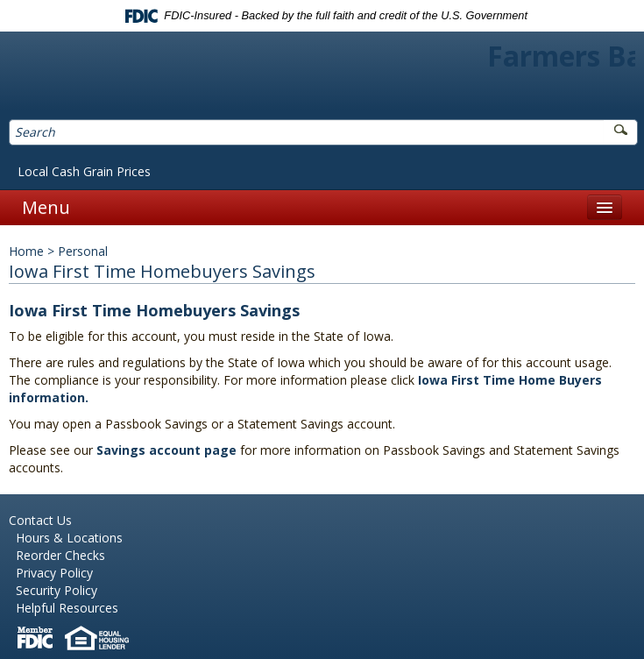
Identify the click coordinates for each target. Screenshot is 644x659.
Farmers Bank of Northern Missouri (322, 78)
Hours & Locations (69, 538)
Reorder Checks (60, 555)
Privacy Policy (54, 573)
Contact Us (40, 520)
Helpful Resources (67, 608)
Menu (46, 207)
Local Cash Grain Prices (84, 171)
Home (26, 251)
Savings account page (166, 450)
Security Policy (57, 590)
